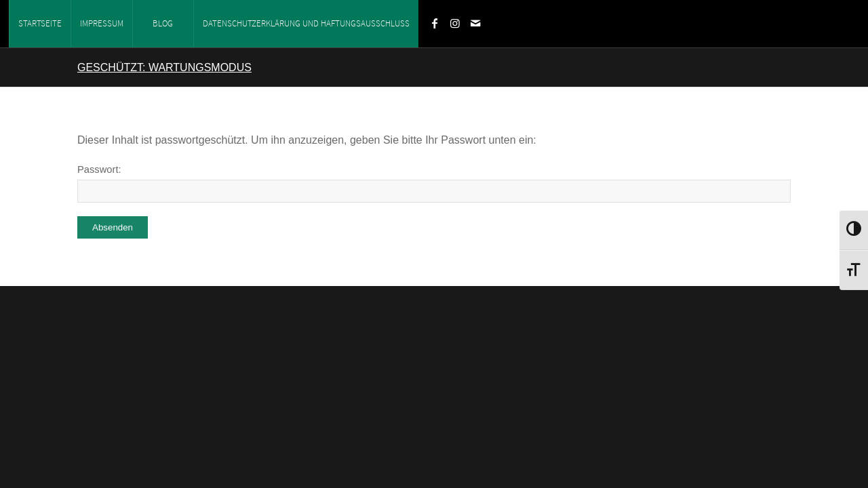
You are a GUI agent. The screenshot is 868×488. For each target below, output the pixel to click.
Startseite (40, 23)
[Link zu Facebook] (435, 23)
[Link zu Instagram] (455, 23)
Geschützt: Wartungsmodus (164, 67)
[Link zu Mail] (475, 23)
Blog (163, 23)
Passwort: (434, 183)
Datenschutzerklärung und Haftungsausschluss (306, 23)
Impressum (102, 23)
